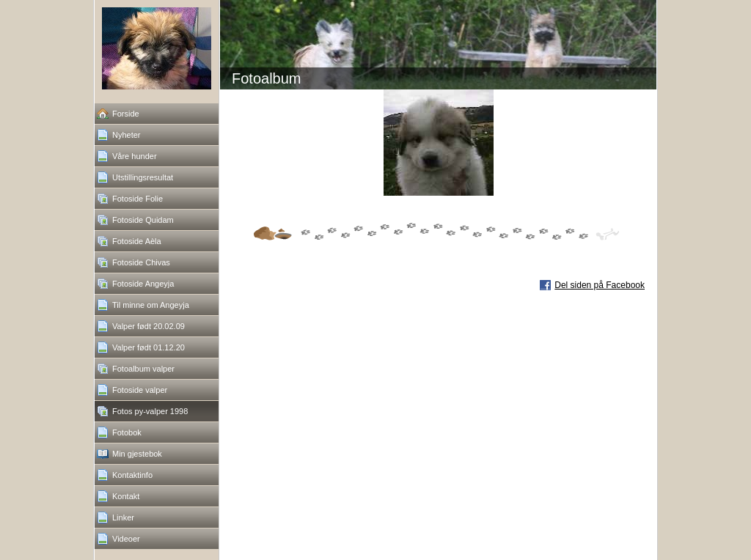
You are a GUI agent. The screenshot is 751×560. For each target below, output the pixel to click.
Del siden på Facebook (600, 285)
